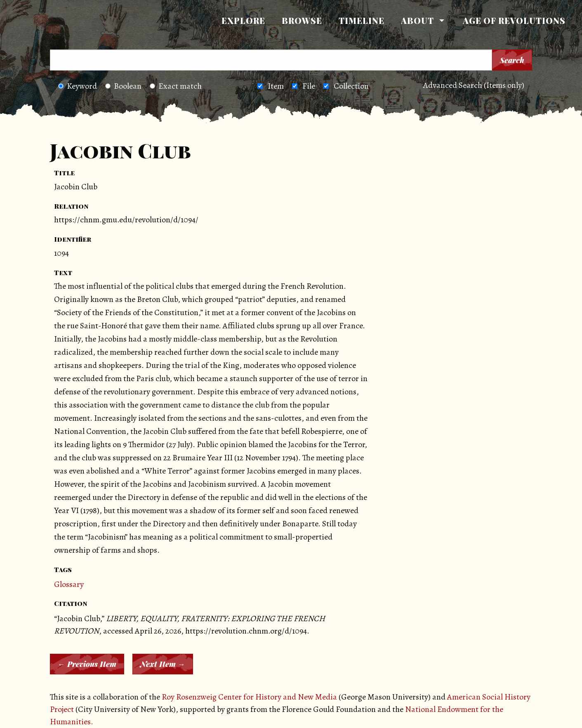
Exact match (176, 86)
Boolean (123, 86)
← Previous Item (87, 664)
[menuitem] (243, 21)
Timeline (362, 20)
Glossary (69, 584)
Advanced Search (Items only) (474, 85)
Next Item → (163, 664)
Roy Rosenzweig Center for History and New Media (249, 697)
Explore (243, 20)
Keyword (78, 86)
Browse (302, 20)
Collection (351, 86)
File (309, 86)
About (417, 20)
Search (512, 60)
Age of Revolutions (514, 20)
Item (276, 86)
